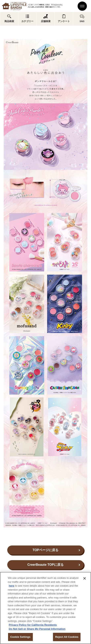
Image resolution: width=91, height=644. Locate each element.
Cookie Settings (20, 637)
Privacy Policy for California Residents (33, 625)
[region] (45, 608)
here (12, 586)
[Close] (85, 578)
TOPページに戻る (46, 550)
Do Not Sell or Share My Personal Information (37, 629)
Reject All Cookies (67, 637)
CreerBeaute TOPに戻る (45, 565)
